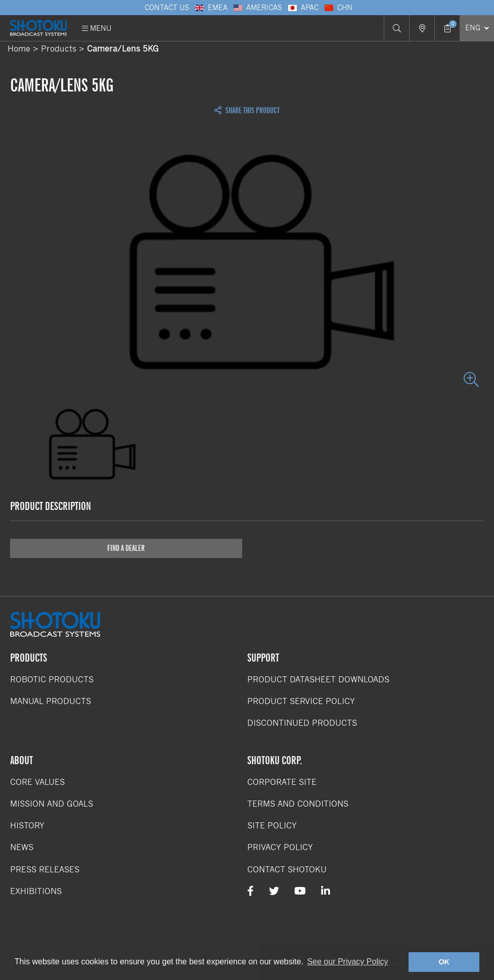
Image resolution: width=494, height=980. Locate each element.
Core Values (37, 782)
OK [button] (444, 962)
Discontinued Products (302, 723)
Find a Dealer (126, 548)
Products (59, 49)
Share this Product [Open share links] (247, 111)
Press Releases (45, 870)
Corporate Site (282, 782)
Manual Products (51, 701)
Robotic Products (52, 680)
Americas (257, 8)
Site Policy (272, 826)
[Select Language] (477, 28)
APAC (303, 8)
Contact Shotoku (287, 870)
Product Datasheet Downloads (318, 680)
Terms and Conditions (298, 804)
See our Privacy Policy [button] (347, 962)
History (27, 826)
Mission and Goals (52, 804)
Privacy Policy (280, 847)
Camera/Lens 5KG (123, 49)
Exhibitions (36, 891)
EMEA (211, 8)
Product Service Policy (301, 701)
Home (19, 49)
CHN (338, 8)
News (22, 847)
